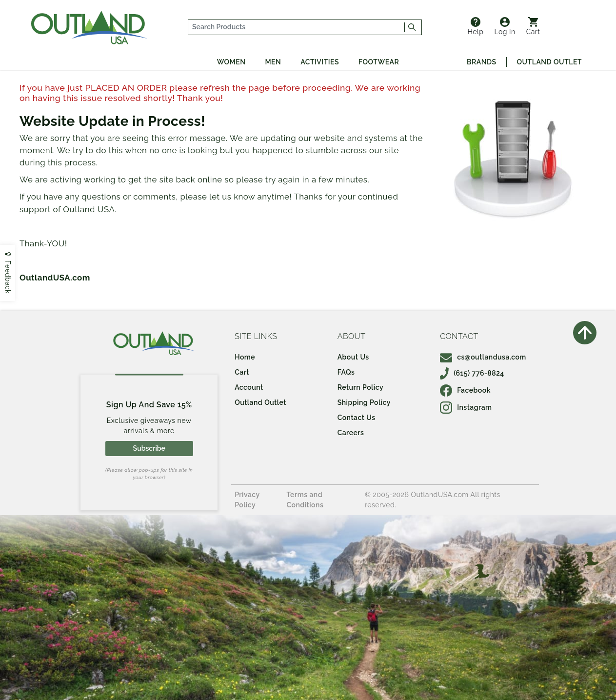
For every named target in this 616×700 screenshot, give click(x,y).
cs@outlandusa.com (483, 357)
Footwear (379, 62)
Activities (320, 62)
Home (245, 357)
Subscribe (149, 448)
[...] (297, 27)
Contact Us (357, 418)
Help (476, 26)
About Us (353, 357)
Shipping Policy (364, 402)
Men (273, 62)
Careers (351, 433)
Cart (533, 26)
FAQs (346, 372)
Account (249, 387)
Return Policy (360, 387)
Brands (481, 62)
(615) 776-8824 (472, 373)
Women (231, 62)
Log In (505, 26)
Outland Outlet (549, 62)
